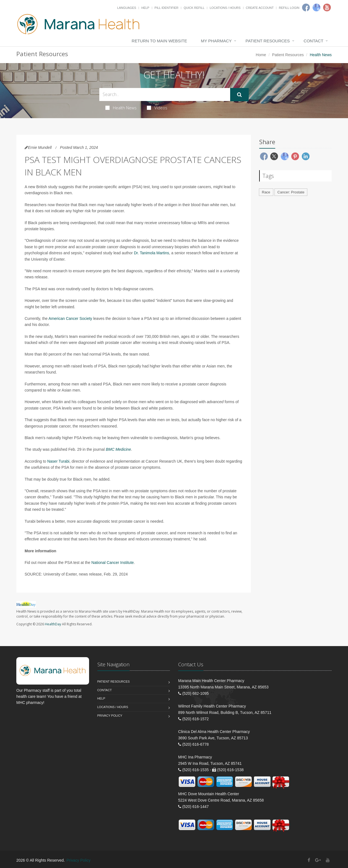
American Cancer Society (70, 318)
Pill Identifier (167, 8)
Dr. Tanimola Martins (151, 253)
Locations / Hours (225, 8)
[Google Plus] (318, 860)
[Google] (316, 7)
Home (261, 55)
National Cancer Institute (112, 563)
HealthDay (53, 624)
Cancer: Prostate (291, 192)
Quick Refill (194, 8)
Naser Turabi (58, 461)
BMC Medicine (118, 449)
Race (266, 192)
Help (145, 8)
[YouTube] (328, 860)
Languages (127, 8)
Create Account (260, 8)
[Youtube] (327, 7)
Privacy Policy (110, 716)
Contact (314, 41)
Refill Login (289, 8)
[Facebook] (306, 7)
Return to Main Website (159, 41)
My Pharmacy (216, 41)
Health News (121, 108)
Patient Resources (268, 41)
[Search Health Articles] (165, 94)
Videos (157, 108)
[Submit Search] (239, 95)
